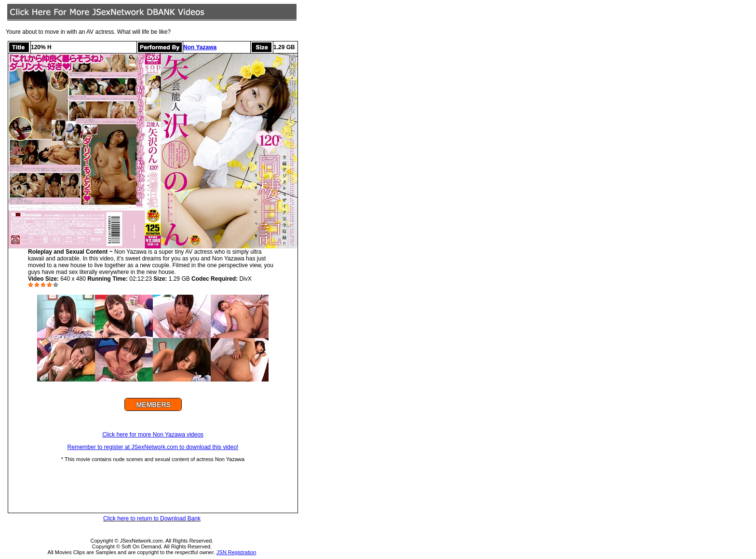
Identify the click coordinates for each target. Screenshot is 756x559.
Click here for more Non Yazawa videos (153, 435)
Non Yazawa (200, 47)
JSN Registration (236, 552)
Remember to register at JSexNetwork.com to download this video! (153, 447)
